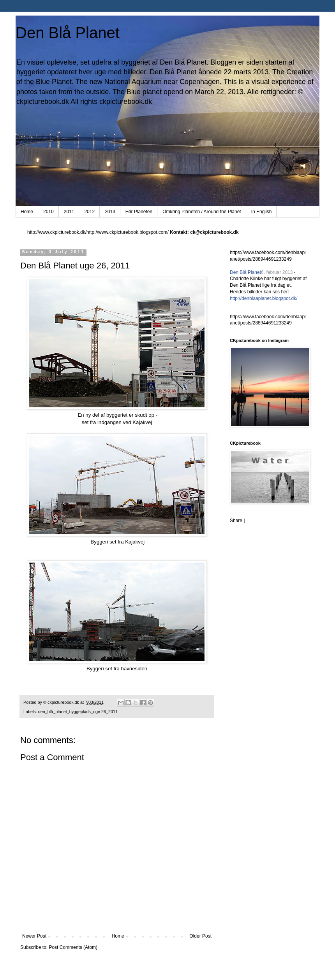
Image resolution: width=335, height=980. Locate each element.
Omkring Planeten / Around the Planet (202, 212)
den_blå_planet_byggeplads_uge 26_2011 (78, 712)
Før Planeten (139, 212)
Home (27, 212)
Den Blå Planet (68, 33)
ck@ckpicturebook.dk (214, 232)
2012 (89, 212)
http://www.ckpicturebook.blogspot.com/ (128, 232)
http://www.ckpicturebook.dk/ (57, 232)
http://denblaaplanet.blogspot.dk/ (264, 298)
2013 (110, 212)
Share (236, 521)
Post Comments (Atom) (73, 947)
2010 (48, 212)
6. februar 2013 (277, 272)
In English (262, 212)
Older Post (200, 936)
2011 (69, 212)
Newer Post (34, 936)
